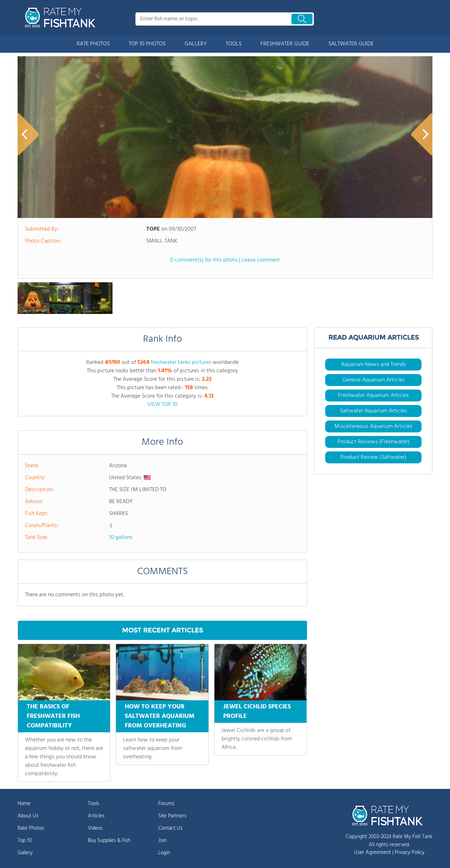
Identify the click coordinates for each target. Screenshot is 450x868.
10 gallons (121, 538)
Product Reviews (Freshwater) (374, 442)
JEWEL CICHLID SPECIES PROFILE (257, 712)
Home (24, 804)
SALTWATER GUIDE (351, 44)
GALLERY (196, 44)
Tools (94, 804)
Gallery (25, 853)
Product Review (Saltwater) (373, 457)
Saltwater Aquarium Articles (374, 411)
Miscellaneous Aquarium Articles (373, 426)
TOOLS (234, 44)
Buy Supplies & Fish (109, 841)
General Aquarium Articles (374, 380)
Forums (166, 804)
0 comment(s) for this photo (204, 260)
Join (162, 841)
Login (164, 853)
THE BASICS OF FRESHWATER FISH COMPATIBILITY (53, 716)
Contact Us (170, 828)
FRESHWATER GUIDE (285, 44)
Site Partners (172, 816)
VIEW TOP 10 (162, 405)
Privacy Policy (410, 853)
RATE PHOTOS (93, 44)
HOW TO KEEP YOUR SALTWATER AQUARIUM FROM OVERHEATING (160, 716)
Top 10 (25, 841)
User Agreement (372, 853)
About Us (28, 816)
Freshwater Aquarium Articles (374, 396)
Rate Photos (31, 828)
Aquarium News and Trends (374, 365)
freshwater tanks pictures (181, 362)
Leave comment (261, 260)
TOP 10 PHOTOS (147, 44)
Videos (95, 828)
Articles (96, 816)
